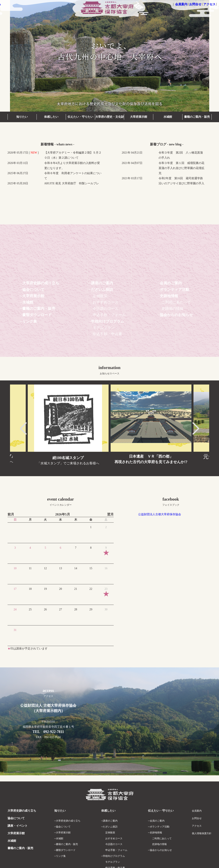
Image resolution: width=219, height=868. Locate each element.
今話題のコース (106, 309)
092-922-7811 (54, 732)
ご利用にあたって (176, 302)
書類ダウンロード (37, 315)
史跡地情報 (169, 296)
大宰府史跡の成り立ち (41, 283)
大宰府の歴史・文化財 (110, 117)
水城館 (168, 117)
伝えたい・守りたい (80, 117)
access (48, 693)
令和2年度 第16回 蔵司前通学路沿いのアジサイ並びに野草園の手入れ (181, 183)
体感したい (51, 117)
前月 (11, 514)
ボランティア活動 (175, 290)
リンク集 (30, 321)
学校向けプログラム (108, 321)
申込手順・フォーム (109, 315)
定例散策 (100, 296)
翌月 (110, 514)
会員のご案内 (171, 283)
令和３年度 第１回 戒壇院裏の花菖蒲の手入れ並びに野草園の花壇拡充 (181, 168)
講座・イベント (18, 826)
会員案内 (181, 4)
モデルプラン (104, 328)
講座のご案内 (102, 283)
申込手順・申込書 (107, 334)
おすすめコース (106, 302)
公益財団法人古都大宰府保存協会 (160, 514)
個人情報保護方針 (202, 833)
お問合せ (195, 4)
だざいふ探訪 (102, 290)
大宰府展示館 (139, 117)
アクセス (209, 4)
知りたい (22, 117)
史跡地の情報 (172, 309)
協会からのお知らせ (176, 315)
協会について (33, 290)
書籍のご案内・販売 (197, 117)
